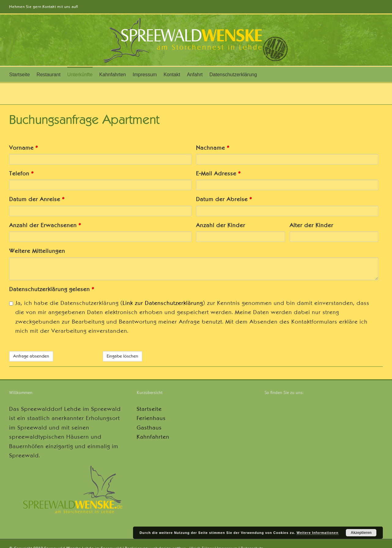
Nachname (213, 148)
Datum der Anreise (37, 199)
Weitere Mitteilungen (37, 251)
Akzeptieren (361, 533)
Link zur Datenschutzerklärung (163, 303)
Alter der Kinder (311, 225)
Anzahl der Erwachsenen (45, 225)
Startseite (149, 409)
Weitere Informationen (318, 533)
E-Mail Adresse (218, 174)
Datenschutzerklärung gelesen (52, 289)
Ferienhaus (151, 418)
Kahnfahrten (153, 437)
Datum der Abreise (224, 199)
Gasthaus (149, 428)
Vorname (24, 148)
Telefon (21, 174)
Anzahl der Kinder (221, 225)
